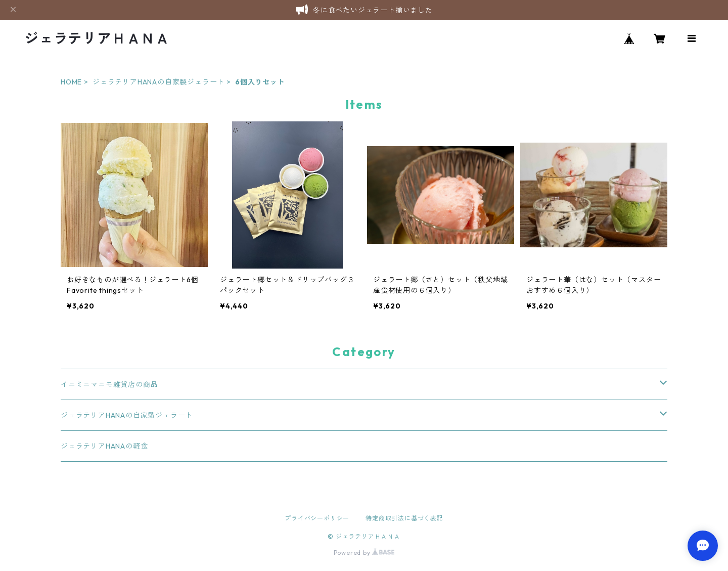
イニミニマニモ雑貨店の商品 (109, 384)
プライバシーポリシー (317, 518)
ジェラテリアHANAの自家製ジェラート (158, 82)
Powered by (364, 553)
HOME (71, 82)
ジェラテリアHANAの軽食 (104, 446)
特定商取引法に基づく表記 (404, 518)
